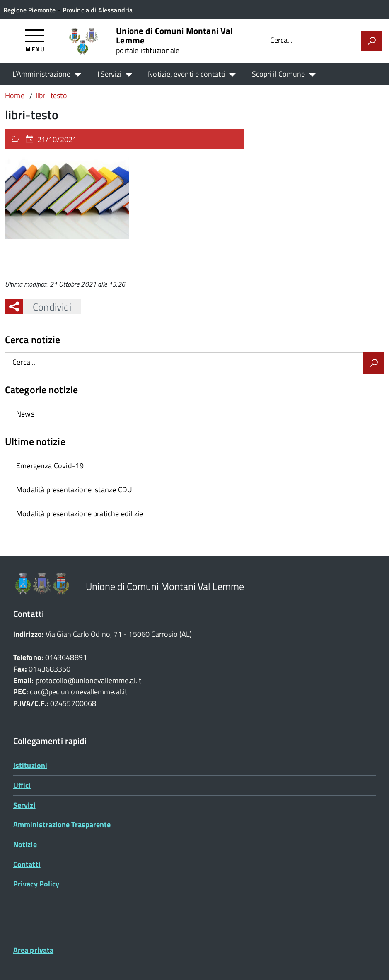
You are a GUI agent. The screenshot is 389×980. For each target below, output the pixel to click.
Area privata (33, 950)
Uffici (22, 785)
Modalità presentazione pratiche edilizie (80, 514)
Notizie (25, 844)
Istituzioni (30, 765)
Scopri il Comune (278, 74)
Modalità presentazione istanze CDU (74, 490)
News (25, 414)
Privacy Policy (36, 884)
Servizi (24, 805)
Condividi (47, 307)
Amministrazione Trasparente (62, 825)
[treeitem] (194, 414)
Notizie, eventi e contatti (186, 74)
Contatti (27, 864)
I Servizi (110, 74)
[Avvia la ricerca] (372, 41)
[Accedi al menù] (35, 40)
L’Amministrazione (42, 74)
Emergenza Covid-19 (50, 466)
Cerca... (281, 41)
